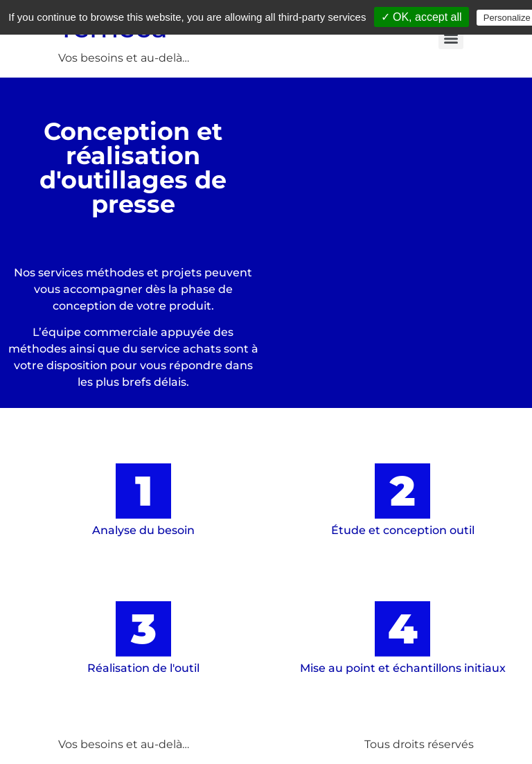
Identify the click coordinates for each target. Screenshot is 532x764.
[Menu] (451, 39)
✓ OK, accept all (422, 17)
